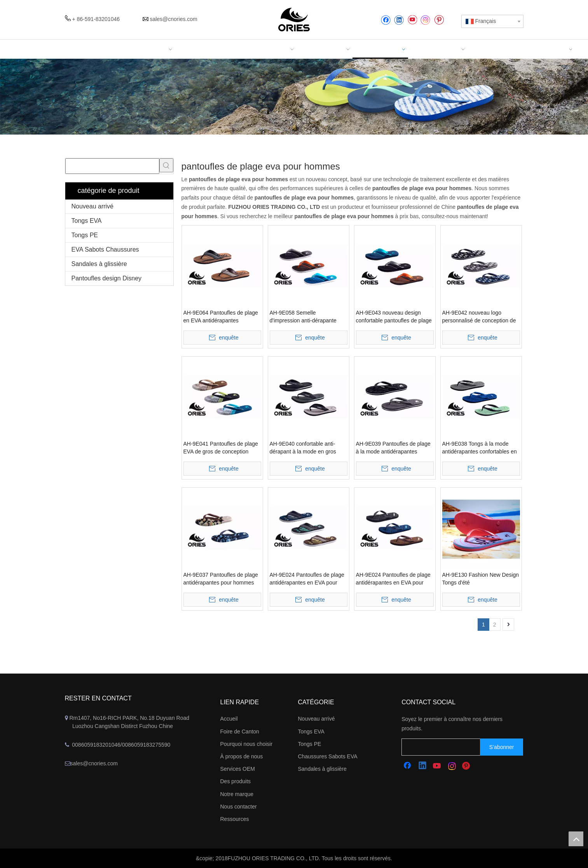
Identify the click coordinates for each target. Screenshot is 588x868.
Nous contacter (239, 807)
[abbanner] (294, 97)
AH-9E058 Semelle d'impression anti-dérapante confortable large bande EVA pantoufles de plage (304, 317)
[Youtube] (412, 20)
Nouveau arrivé (93, 206)
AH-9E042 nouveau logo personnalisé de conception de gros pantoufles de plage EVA (479, 317)
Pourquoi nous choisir (247, 744)
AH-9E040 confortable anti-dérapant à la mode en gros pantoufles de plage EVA (303, 448)
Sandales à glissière (99, 264)
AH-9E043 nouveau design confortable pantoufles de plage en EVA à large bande (394, 317)
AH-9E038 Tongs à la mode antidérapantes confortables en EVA (480, 448)
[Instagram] (426, 20)
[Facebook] (386, 20)
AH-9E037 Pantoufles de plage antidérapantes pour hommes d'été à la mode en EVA (221, 579)
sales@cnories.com (173, 19)
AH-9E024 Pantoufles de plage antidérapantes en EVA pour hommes (307, 579)
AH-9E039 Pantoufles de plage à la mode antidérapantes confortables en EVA (393, 448)
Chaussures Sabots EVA (328, 756)
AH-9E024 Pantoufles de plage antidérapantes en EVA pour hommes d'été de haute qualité (393, 579)
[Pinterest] (439, 20)
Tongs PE (85, 235)
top (576, 839)
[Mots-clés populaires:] (166, 165)
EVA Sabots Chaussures (105, 249)
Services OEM (238, 769)
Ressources (235, 819)
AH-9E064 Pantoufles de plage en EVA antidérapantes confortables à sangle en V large (221, 317)
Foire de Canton (240, 731)
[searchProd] (112, 166)
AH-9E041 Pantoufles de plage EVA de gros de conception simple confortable (221, 448)
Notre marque (237, 794)
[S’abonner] (502, 747)
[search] (448, 747)
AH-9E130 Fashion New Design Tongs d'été (481, 579)
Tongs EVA (87, 221)
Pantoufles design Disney (107, 278)
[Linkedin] (399, 20)
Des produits (236, 781)
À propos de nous (242, 756)
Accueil (229, 719)
